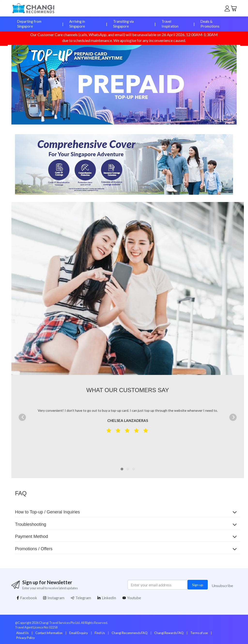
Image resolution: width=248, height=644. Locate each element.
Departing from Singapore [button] (29, 24)
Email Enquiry (79, 633)
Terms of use (199, 633)
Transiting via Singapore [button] (123, 24)
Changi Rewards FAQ (169, 633)
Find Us (100, 633)
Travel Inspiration (170, 24)
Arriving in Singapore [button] (77, 24)
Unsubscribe (222, 586)
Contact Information (49, 633)
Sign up (198, 585)
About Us (22, 633)
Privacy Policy (26, 638)
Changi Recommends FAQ (130, 633)
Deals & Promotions (210, 24)
